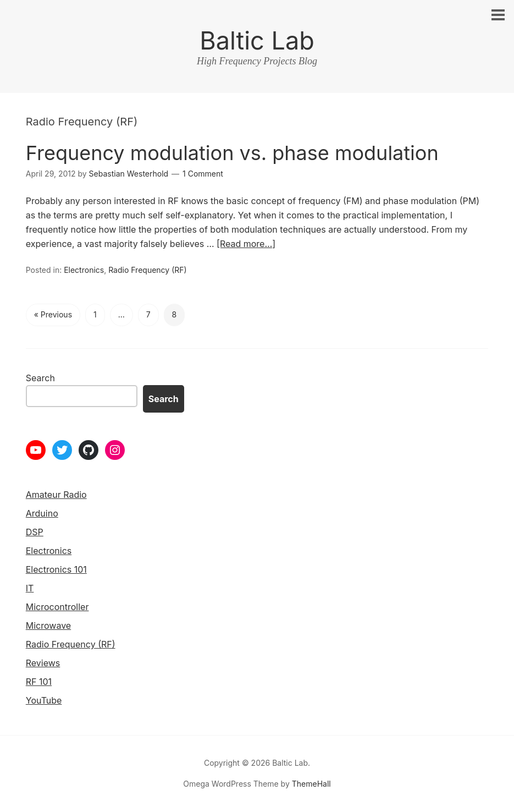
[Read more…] (246, 244)
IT (30, 588)
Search (40, 378)
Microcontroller (57, 607)
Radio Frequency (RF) (147, 270)
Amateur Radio (56, 495)
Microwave (48, 626)
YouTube (44, 700)
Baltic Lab (257, 40)
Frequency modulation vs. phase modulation (232, 153)
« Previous (53, 314)
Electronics (84, 270)
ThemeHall (311, 784)
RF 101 (39, 682)
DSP (35, 532)
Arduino (42, 513)
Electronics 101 (56, 569)
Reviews (43, 663)
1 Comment (203, 174)
